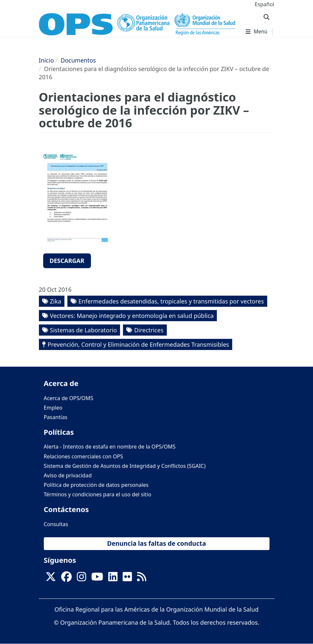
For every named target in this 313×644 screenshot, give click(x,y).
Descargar (67, 261)
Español (265, 4)
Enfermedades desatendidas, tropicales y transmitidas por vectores (171, 301)
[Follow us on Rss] (142, 579)
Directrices (149, 330)
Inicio (46, 60)
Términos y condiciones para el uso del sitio (98, 494)
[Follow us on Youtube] (97, 579)
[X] (51, 579)
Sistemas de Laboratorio (84, 330)
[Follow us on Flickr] (127, 579)
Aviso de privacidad (68, 475)
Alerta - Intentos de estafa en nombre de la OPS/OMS (110, 447)
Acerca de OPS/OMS (69, 398)
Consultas (56, 524)
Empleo (53, 408)
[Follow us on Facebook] (66, 579)
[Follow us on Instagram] (81, 579)
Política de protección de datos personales (96, 485)
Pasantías (56, 417)
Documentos (78, 60)
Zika (56, 301)
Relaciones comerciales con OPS (84, 456)
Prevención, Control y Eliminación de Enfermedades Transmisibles (139, 344)
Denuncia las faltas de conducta (156, 543)
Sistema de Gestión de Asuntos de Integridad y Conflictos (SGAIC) (125, 466)
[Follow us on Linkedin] (113, 579)
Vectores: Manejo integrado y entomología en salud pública (132, 316)
